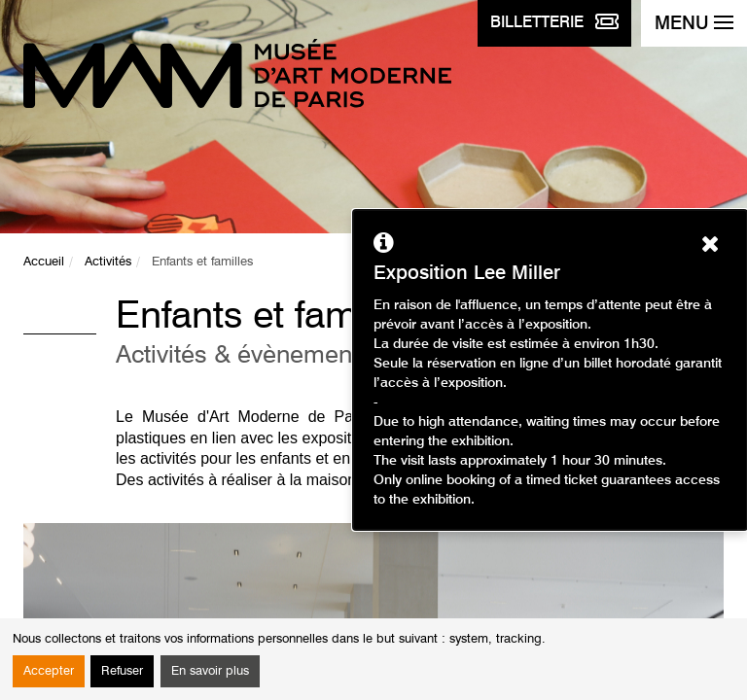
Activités (108, 262)
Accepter (49, 671)
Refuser (122, 671)
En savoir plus (210, 671)
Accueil (44, 262)
